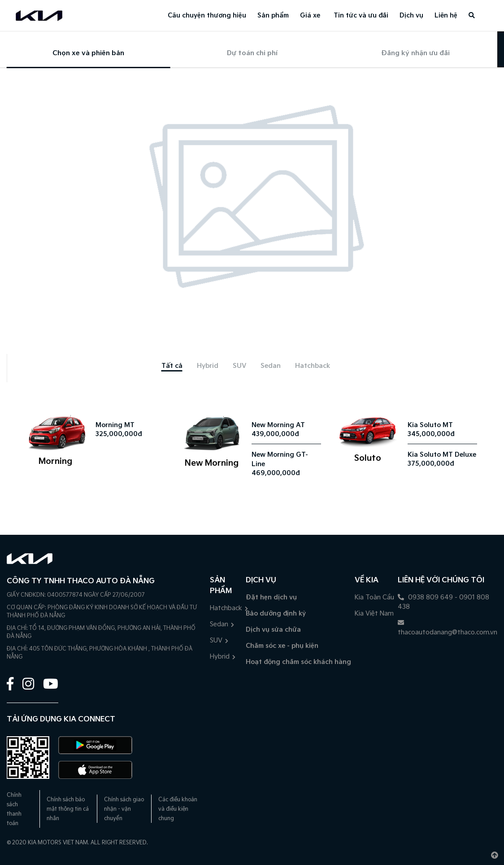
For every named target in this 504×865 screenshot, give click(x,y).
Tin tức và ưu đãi (361, 15)
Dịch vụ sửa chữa (273, 630)
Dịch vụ (411, 15)
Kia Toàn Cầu (374, 597)
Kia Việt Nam (374, 614)
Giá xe (310, 15)
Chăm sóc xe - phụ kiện (282, 646)
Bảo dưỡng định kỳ (276, 614)
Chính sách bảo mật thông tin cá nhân (68, 809)
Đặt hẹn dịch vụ (271, 597)
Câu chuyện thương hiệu (207, 15)
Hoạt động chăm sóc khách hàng (298, 662)
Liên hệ (446, 15)
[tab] (172, 366)
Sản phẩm (273, 15)
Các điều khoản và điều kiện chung (178, 809)
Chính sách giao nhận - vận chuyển (124, 809)
